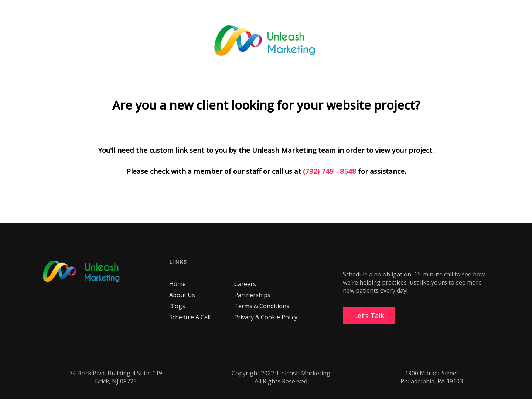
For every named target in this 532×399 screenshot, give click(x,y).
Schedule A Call (190, 317)
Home (178, 284)
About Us (182, 295)
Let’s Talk (369, 316)
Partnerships (252, 295)
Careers (245, 284)
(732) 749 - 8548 (330, 171)
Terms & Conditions (262, 306)
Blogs (177, 306)
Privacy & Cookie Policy (266, 317)
